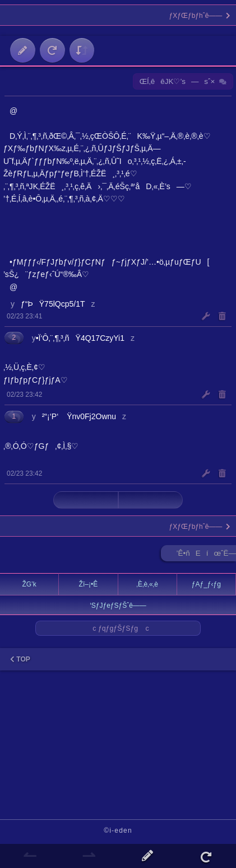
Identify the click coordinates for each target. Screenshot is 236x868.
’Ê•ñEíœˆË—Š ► (206, 555)
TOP (20, 659)
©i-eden (118, 831)
